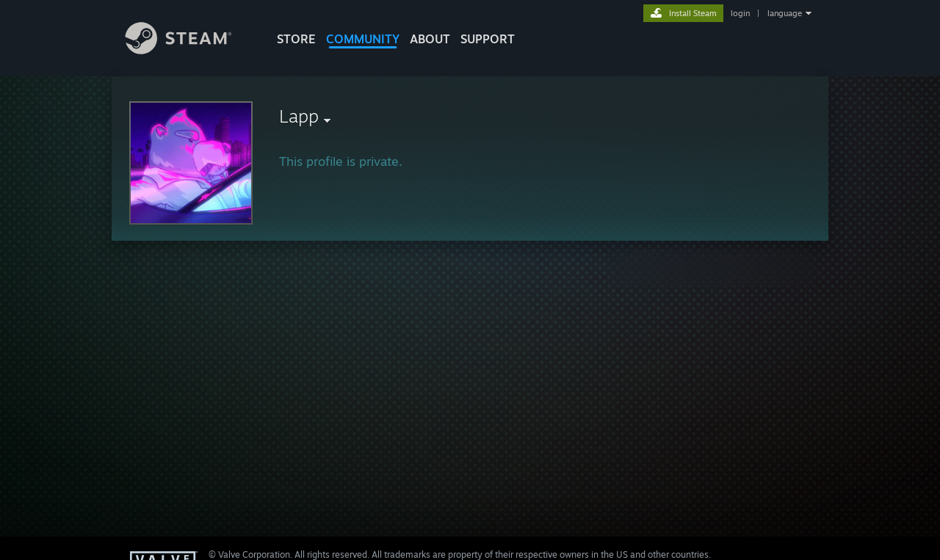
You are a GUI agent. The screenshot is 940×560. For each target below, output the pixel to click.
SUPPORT (488, 39)
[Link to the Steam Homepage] (189, 50)
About (430, 39)
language (785, 13)
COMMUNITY (363, 39)
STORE (296, 39)
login (740, 13)
